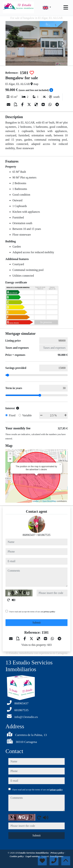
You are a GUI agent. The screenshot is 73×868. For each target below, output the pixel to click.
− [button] (10, 459)
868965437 (29, 535)
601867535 (44, 535)
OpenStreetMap (49, 501)
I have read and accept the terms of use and (32, 612)
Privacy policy (58, 853)
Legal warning (33, 856)
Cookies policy (17, 856)
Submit (36, 623)
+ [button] (10, 454)
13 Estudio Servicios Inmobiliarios (32, 853)
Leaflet (36, 501)
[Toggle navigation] (66, 7)
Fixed (12, 415)
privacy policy (50, 612)
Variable (27, 415)
